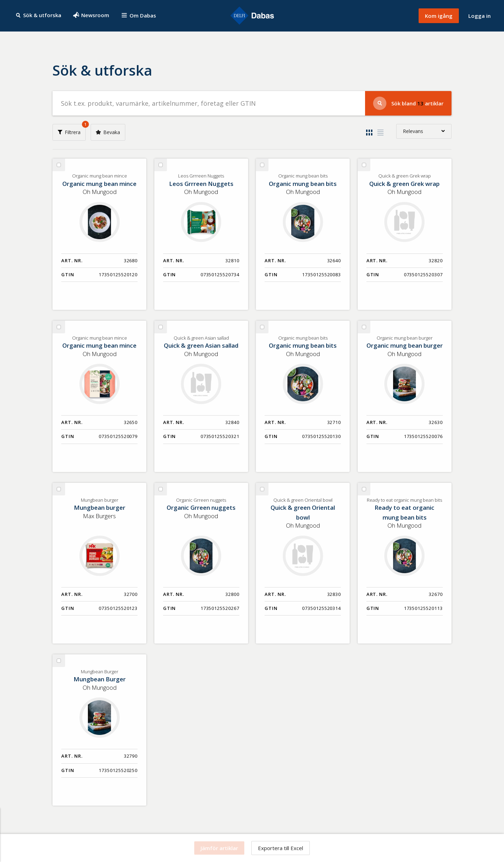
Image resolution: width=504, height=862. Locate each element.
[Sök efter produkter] (209, 103)
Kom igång (439, 16)
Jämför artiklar (219, 848)
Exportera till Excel (281, 848)
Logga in (479, 16)
